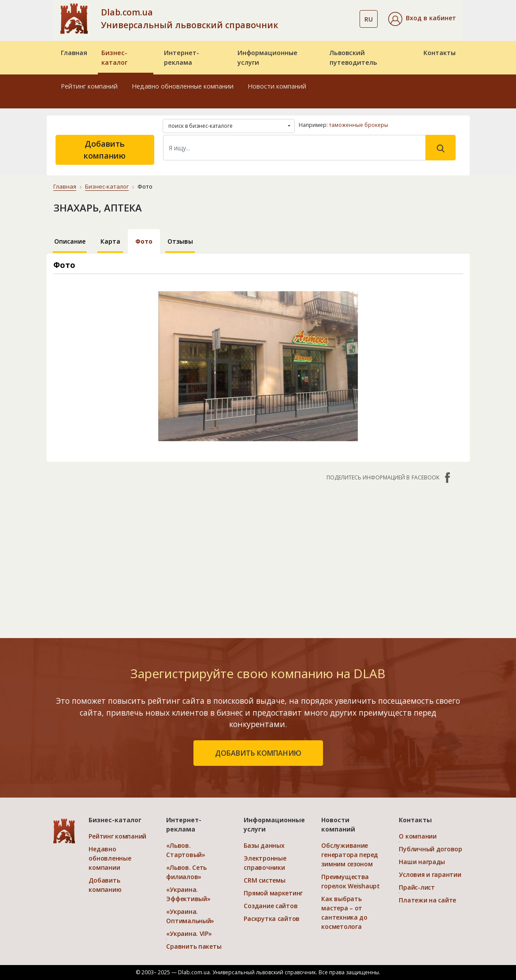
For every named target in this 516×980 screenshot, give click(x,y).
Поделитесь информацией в (389, 478)
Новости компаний (277, 86)
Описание (70, 241)
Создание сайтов (271, 906)
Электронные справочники (265, 863)
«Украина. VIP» (189, 934)
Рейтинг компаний (89, 86)
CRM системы (264, 880)
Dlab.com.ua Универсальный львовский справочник (189, 19)
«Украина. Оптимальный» (190, 916)
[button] (422, 19)
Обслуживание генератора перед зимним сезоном (350, 855)
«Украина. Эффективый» (188, 894)
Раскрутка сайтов (272, 919)
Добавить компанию (105, 150)
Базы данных (264, 845)
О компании (418, 836)
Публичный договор (430, 849)
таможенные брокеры (359, 125)
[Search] (294, 148)
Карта (110, 241)
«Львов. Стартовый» (186, 850)
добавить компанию (258, 753)
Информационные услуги (267, 58)
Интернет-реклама (182, 58)
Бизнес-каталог (114, 58)
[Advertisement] (258, 555)
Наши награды (422, 862)
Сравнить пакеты (194, 946)
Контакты (440, 53)
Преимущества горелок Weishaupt (350, 881)
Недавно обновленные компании (183, 86)
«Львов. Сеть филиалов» (186, 872)
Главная (74, 53)
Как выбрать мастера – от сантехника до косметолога (344, 913)
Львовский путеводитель (353, 58)
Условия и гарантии (430, 874)
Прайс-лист (417, 887)
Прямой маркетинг (273, 893)
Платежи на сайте (427, 900)
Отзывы (180, 241)
